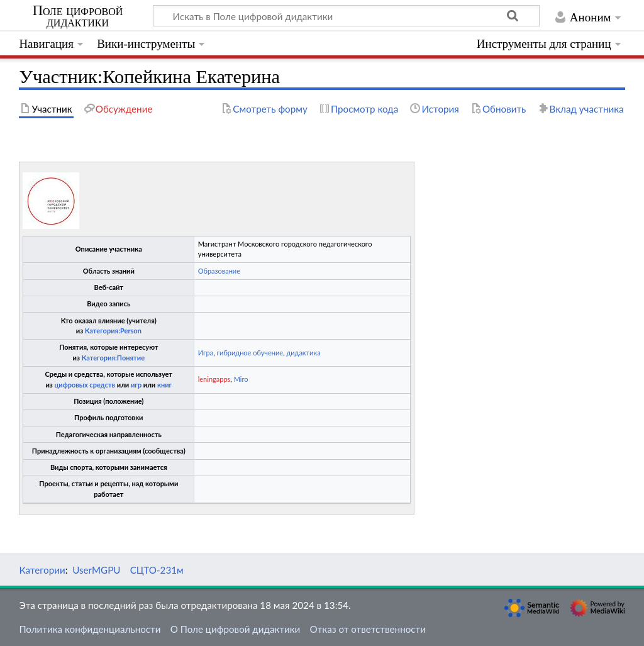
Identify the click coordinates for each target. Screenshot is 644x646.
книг (164, 385)
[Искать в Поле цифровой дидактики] (346, 16)
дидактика (303, 353)
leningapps (214, 379)
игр (136, 385)
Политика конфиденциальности (90, 629)
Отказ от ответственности (368, 629)
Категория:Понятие (113, 358)
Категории (42, 570)
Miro (241, 379)
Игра (206, 353)
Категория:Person (113, 331)
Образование (219, 271)
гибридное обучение (250, 353)
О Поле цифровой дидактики (236, 629)
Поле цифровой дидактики (78, 16)
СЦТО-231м (157, 570)
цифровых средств (85, 385)
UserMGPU (96, 570)
